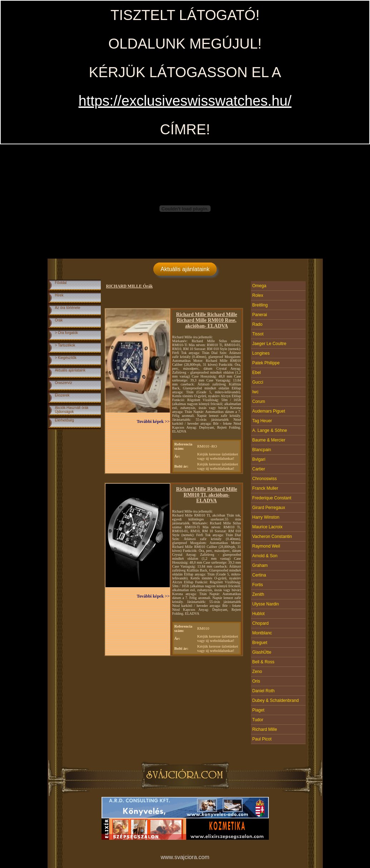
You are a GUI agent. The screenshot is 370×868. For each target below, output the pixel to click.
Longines (261, 353)
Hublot (259, 614)
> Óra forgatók (66, 333)
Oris (256, 681)
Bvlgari (259, 459)
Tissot (258, 334)
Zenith (258, 594)
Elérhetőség (65, 420)
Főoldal (61, 283)
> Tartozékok (65, 345)
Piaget (258, 710)
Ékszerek (62, 395)
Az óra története (68, 308)
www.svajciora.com (185, 857)
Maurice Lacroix (268, 527)
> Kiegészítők (66, 358)
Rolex (258, 295)
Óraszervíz (64, 383)
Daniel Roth (264, 691)
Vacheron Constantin (272, 537)
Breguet (260, 643)
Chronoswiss (265, 479)
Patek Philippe (266, 363)
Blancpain (262, 450)
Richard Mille (265, 729)
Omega (259, 286)
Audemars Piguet (269, 411)
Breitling (260, 305)
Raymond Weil (266, 546)
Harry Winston (266, 517)
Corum (259, 401)
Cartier (259, 469)
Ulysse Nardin (266, 604)
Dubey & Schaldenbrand (276, 700)
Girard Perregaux (269, 508)
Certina (259, 575)
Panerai (260, 315)
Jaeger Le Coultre (269, 344)
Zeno (257, 672)
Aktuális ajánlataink (185, 269)
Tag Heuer (262, 421)
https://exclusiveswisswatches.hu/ (185, 101)
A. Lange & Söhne (270, 430)
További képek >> (153, 421)
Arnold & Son (265, 556)
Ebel (257, 373)
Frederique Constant (272, 498)
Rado (258, 324)
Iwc (256, 392)
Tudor (258, 720)
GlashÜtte (262, 652)
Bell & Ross (263, 662)
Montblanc (262, 633)
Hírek (59, 295)
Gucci (258, 382)
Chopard (261, 623)
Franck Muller (265, 488)
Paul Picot (262, 739)
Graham (260, 565)
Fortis (258, 585)
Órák (59, 320)
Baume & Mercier (269, 440)
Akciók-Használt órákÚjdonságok (72, 410)
